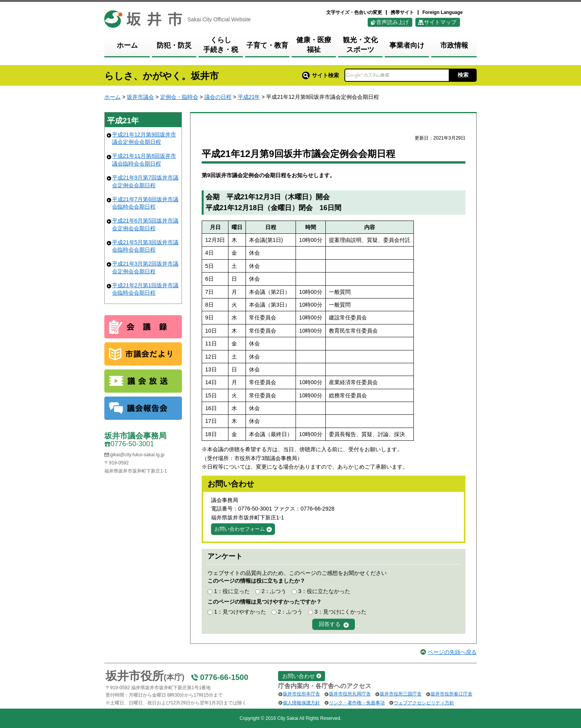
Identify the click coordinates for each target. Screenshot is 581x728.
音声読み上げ (393, 22)
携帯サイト (402, 12)
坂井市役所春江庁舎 (451, 694)
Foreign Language (443, 12)
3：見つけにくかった (341, 612)
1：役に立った (232, 591)
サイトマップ (440, 22)
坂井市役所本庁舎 (301, 694)
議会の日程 (218, 97)
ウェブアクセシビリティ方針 (424, 703)
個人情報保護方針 (301, 703)
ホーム (112, 97)
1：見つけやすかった (240, 612)
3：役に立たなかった (324, 591)
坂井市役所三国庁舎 (401, 694)
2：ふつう (274, 591)
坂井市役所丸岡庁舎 (350, 694)
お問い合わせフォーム (240, 529)
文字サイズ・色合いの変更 (354, 12)
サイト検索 (321, 75)
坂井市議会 (140, 97)
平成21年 (249, 97)
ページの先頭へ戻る (452, 652)
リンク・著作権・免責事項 (357, 703)
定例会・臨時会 (179, 97)
